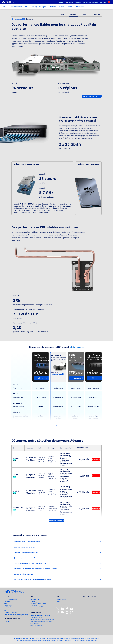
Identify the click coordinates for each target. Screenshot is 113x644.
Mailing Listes (9, 607)
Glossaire (34, 605)
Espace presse (61, 599)
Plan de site (68, 641)
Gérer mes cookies (58, 638)
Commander (96, 459)
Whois (7, 611)
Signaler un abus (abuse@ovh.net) (16, 615)
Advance (73, 14)
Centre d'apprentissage (38, 603)
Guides (33, 601)
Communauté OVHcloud (39, 607)
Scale (84, 14)
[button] (43, 188)
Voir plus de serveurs (57, 521)
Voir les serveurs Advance (92, 96)
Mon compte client (11, 599)
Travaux (7, 609)
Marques (7, 621)
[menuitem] (61, 2)
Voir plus (57, 426)
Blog (58, 601)
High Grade (96, 14)
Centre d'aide (35, 599)
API (6, 603)
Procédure (8, 605)
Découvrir (42, 378)
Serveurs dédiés (20, 19)
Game (62, 14)
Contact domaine (11, 613)
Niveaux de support (37, 609)
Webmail (7, 601)
